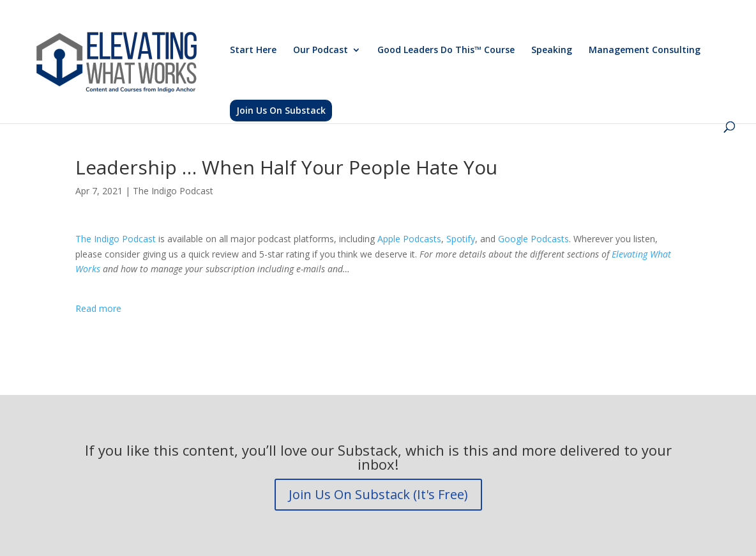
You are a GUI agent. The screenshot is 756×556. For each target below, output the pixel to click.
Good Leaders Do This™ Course (446, 50)
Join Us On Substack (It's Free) (378, 494)
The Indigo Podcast (173, 191)
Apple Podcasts (409, 239)
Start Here (253, 50)
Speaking (552, 50)
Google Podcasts (533, 239)
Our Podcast (321, 50)
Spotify (461, 239)
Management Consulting (645, 50)
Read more (98, 308)
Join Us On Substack (281, 110)
